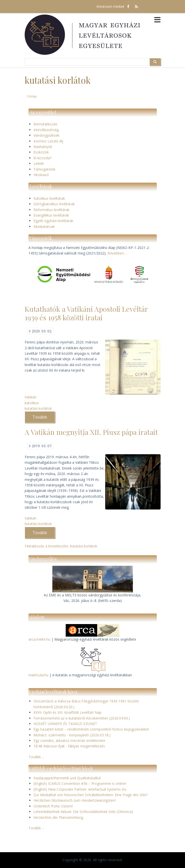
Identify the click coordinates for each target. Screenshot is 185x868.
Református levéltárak (51, 210)
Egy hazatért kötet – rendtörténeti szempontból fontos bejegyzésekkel (91, 729)
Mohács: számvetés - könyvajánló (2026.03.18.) (72, 735)
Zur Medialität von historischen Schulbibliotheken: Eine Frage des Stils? (91, 795)
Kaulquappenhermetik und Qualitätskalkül (67, 778)
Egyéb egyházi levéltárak (53, 221)
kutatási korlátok (38, 408)
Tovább (44, 419)
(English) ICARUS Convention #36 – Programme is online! (80, 783)
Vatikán (31, 397)
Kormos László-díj (48, 141)
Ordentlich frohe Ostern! (53, 806)
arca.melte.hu (39, 639)
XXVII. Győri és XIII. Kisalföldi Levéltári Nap (67, 712)
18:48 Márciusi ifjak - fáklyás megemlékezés (69, 746)
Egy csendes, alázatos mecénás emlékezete (69, 741)
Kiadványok (43, 147)
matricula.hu (38, 675)
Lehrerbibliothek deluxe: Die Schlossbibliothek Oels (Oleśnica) (83, 812)
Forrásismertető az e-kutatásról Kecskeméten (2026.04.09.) (82, 718)
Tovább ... (36, 757)
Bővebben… (117, 253)
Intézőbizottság (46, 130)
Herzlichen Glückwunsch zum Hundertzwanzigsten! (75, 800)
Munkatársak (44, 226)
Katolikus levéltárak (49, 198)
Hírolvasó (41, 175)
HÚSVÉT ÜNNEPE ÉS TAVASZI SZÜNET (65, 724)
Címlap (32, 96)
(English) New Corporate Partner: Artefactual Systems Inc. (80, 789)
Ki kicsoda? (42, 158)
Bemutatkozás (45, 124)
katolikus (32, 403)
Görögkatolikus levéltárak (54, 204)
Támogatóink (44, 169)
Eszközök (41, 152)
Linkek (39, 163)
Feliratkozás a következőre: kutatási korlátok (61, 546)
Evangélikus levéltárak (51, 215)
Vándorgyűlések (46, 135)
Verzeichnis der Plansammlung (58, 817)
